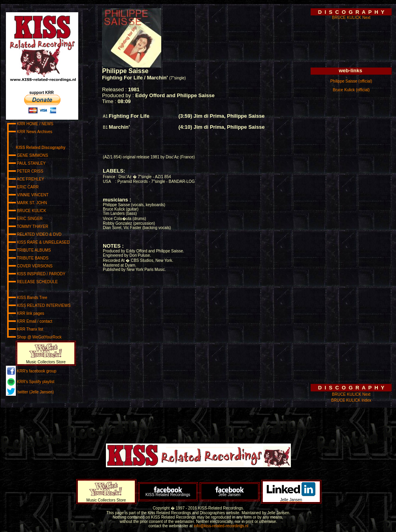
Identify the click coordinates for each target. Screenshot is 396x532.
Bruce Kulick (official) (351, 90)
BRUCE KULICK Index (351, 400)
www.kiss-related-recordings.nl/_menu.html (47, 206)
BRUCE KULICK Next (351, 18)
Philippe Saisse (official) (351, 81)
